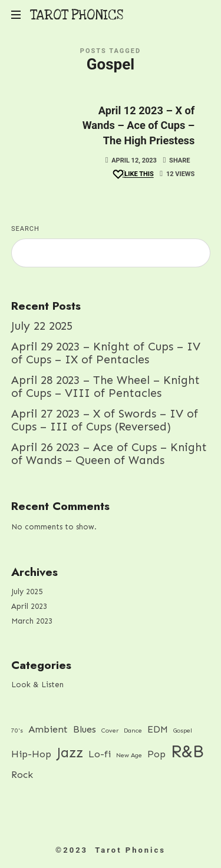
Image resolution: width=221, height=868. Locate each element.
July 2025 (27, 592)
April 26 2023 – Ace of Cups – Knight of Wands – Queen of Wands (109, 453)
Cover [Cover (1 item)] (110, 730)
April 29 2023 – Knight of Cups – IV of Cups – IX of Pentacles (106, 353)
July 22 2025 (42, 326)
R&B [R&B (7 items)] (187, 751)
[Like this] (132, 175)
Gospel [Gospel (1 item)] (183, 730)
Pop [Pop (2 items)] (156, 754)
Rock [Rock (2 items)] (22, 775)
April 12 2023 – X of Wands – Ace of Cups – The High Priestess (139, 125)
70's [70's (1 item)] (17, 730)
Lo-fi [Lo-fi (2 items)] (100, 754)
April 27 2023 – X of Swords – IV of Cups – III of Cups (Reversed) (105, 420)
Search (25, 229)
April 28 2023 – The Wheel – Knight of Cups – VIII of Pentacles (105, 386)
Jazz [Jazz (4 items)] (70, 753)
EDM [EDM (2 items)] (158, 729)
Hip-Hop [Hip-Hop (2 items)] (31, 754)
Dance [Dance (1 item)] (133, 730)
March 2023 (32, 620)
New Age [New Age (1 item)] (129, 755)
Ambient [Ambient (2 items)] (48, 729)
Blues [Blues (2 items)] (85, 729)
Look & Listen (37, 685)
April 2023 (29, 606)
